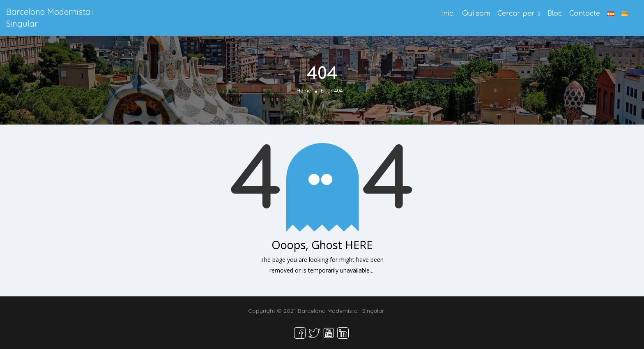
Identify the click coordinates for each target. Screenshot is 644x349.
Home (304, 91)
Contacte (585, 14)
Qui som (476, 14)
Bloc (555, 14)
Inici (448, 14)
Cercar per (516, 14)
